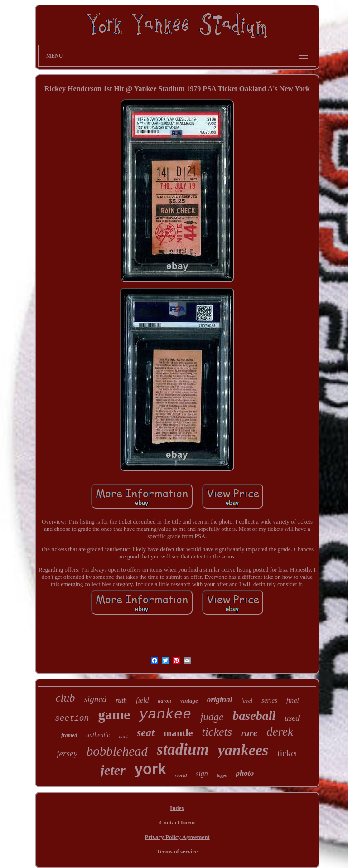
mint (123, 736)
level (247, 701)
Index (177, 808)
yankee (165, 715)
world (181, 775)
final (293, 700)
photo (245, 773)
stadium (183, 749)
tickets (217, 732)
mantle (178, 733)
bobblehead (117, 751)
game (114, 715)
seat (146, 732)
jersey (67, 754)
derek (280, 732)
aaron (164, 701)
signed (95, 699)
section (72, 718)
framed (69, 735)
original (220, 700)
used (292, 718)
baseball (254, 715)
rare (249, 733)
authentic (98, 735)
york (150, 769)
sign (202, 773)
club (65, 698)
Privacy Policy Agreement (177, 837)
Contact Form (177, 822)
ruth (121, 701)
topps (222, 775)
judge (212, 717)
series (269, 700)
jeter (113, 770)
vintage (189, 701)
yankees (243, 750)
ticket (287, 753)
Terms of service (177, 851)
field (142, 700)
